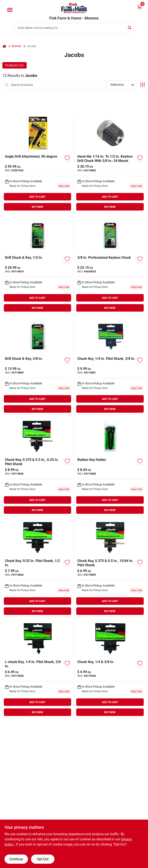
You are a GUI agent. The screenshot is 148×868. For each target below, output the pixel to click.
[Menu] (10, 10)
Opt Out (43, 859)
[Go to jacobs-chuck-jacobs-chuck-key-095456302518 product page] (38, 465)
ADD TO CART (37, 197)
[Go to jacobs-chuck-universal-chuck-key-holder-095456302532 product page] (110, 465)
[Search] (130, 28)
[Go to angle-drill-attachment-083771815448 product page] (38, 162)
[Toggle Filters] (143, 85)
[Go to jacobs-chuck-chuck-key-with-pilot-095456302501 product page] (38, 567)
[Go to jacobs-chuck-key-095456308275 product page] (110, 668)
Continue (16, 859)
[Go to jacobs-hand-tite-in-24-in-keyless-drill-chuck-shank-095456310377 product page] (110, 162)
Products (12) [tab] (15, 65)
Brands (16, 46)
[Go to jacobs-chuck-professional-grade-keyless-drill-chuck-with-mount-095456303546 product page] (110, 263)
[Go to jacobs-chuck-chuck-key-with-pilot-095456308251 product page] (110, 567)
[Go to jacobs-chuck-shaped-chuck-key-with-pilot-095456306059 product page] (38, 668)
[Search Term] (74, 28)
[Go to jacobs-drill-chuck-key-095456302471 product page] (38, 364)
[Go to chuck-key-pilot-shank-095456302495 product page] (110, 364)
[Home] (4, 46)
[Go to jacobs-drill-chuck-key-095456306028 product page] (38, 263)
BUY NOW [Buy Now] (37, 207)
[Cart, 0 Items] (139, 7)
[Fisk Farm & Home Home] (74, 8)
